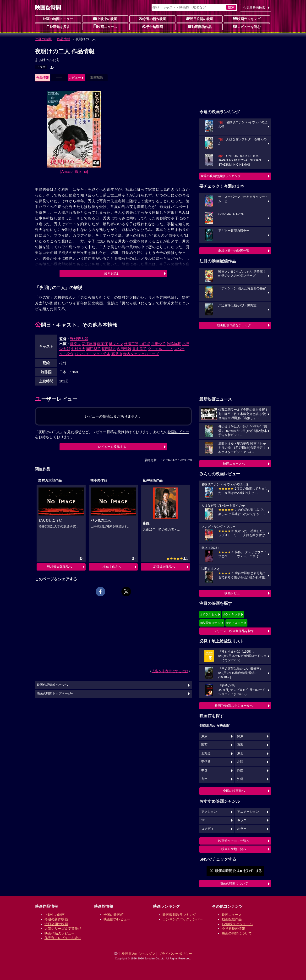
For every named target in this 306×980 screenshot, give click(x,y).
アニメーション (248, 812)
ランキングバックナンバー (183, 919)
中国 (204, 770)
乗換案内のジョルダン (138, 954)
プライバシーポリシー (175, 954)
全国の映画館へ (234, 791)
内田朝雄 (124, 349)
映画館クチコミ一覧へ (234, 841)
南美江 (102, 344)
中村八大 (78, 349)
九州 (204, 779)
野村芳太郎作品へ (60, 567)
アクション (209, 812)
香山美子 (139, 349)
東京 (204, 736)
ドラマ (41, 67)
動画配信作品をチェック (234, 325)
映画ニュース (105, 27)
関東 (240, 736)
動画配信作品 (200, 27)
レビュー (75, 78)
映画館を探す (58, 27)
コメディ (208, 829)
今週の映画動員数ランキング (221, 176)
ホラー (242, 829)
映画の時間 (43, 39)
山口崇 (145, 344)
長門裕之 (109, 349)
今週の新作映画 (153, 19)
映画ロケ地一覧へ (234, 849)
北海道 (206, 753)
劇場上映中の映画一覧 (234, 251)
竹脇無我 (174, 344)
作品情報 (64, 39)
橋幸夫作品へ (112, 567)
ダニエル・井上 (160, 349)
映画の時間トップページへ (55, 694)
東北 (240, 753)
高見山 (117, 354)
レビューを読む (247, 27)
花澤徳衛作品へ (164, 567)
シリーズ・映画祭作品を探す (234, 631)
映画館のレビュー (117, 919)
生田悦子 (158, 344)
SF (203, 820)
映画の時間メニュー (58, 19)
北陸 (240, 762)
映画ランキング (247, 19)
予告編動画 (153, 27)
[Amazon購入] (74, 171)
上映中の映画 (105, 19)
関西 (204, 745)
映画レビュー (234, 593)
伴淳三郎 (131, 344)
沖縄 (240, 779)
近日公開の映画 (200, 19)
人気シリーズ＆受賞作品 (63, 929)
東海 (240, 745)
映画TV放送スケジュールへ (234, 706)
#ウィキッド (232, 614)
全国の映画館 (114, 915)
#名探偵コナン (210, 623)
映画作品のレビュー (60, 933)
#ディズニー (235, 623)
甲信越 (206, 762)
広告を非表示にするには (170, 671)
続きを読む (112, 273)
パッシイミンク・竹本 (93, 354)
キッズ (242, 820)
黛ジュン (116, 344)
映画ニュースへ (234, 464)
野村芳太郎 (79, 339)
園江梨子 (93, 349)
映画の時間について (234, 883)
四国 (240, 770)
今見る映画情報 (233, 929)
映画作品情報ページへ (52, 685)
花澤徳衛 (89, 344)
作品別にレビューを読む (63, 938)
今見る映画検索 (254, 8)
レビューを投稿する (112, 447)
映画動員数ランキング (179, 915)
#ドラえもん (209, 614)
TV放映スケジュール (237, 924)
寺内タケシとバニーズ (141, 354)
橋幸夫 (75, 344)
